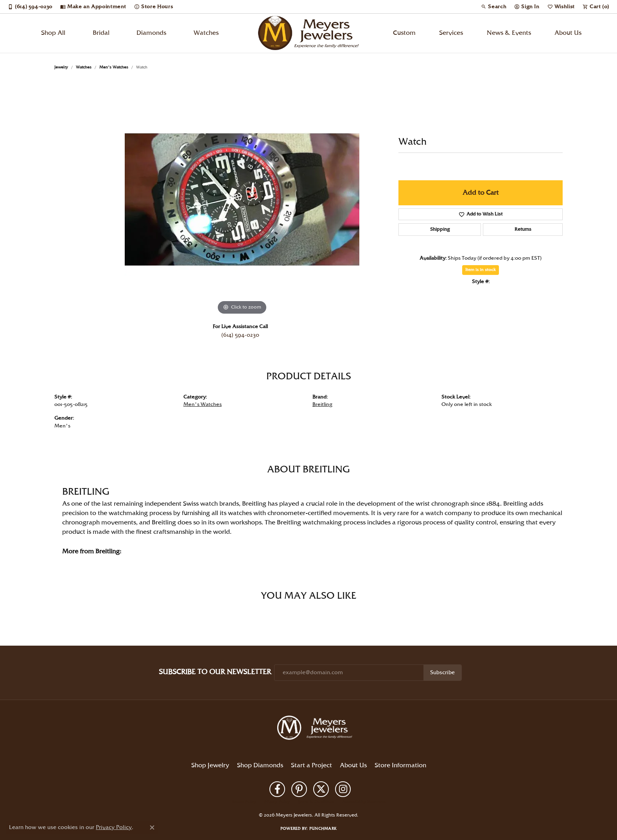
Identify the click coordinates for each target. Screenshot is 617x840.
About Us (568, 33)
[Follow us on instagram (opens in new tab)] (343, 789)
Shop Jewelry (210, 766)
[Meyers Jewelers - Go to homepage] (316, 729)
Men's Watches (114, 67)
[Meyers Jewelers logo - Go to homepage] (308, 33)
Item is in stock (481, 270)
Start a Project (311, 766)
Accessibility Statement (364, 802)
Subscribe (442, 673)
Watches (206, 33)
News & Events (509, 33)
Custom (404, 33)
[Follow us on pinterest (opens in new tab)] (299, 789)
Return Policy (244, 802)
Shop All (53, 33)
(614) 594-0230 (240, 335)
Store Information (400, 766)
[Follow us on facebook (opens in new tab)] (277, 789)
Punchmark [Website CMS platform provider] (323, 829)
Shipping (440, 229)
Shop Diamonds (260, 766)
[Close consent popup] (152, 827)
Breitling (322, 404)
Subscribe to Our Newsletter (215, 672)
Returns (523, 229)
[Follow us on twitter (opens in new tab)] (321, 789)
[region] (242, 199)
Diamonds (151, 33)
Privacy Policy (277, 802)
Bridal (101, 33)
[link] (30, 7)
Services (451, 33)
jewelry (61, 67)
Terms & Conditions (316, 802)
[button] (494, 7)
